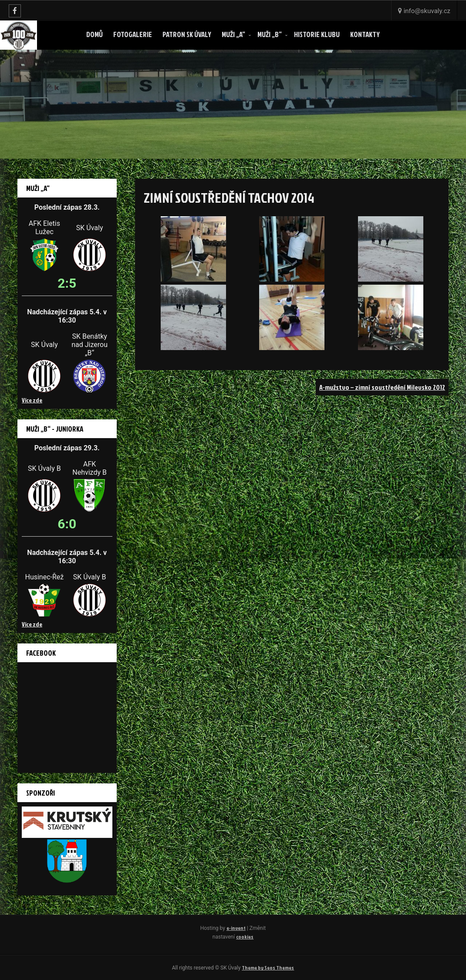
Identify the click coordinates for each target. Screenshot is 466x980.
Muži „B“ (270, 34)
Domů (95, 34)
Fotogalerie (133, 34)
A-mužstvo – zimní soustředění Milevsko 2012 (382, 387)
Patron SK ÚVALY (187, 34)
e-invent (236, 928)
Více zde (32, 400)
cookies (245, 937)
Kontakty (365, 34)
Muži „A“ (233, 34)
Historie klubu (317, 34)
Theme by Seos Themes (268, 968)
